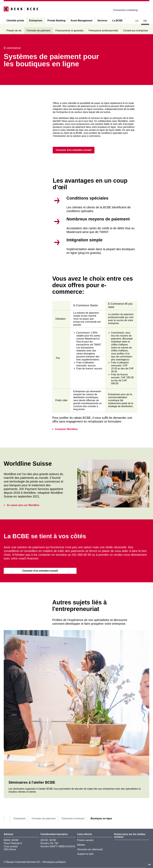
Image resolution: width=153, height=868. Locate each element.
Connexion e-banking (128, 10)
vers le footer (149, 864)
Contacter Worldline (66, 429)
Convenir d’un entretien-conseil (40, 571)
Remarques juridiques (54, 862)
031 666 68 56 (81, 555)
